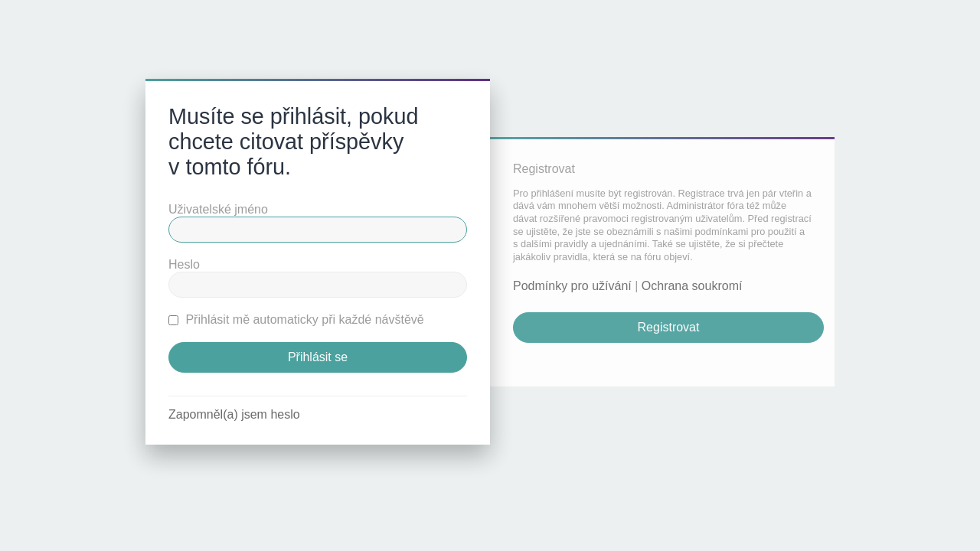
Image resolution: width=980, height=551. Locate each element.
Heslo (184, 264)
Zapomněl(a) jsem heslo (234, 414)
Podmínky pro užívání (572, 286)
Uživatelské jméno (218, 209)
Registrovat (669, 327)
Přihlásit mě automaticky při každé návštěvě (296, 320)
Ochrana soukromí (692, 286)
